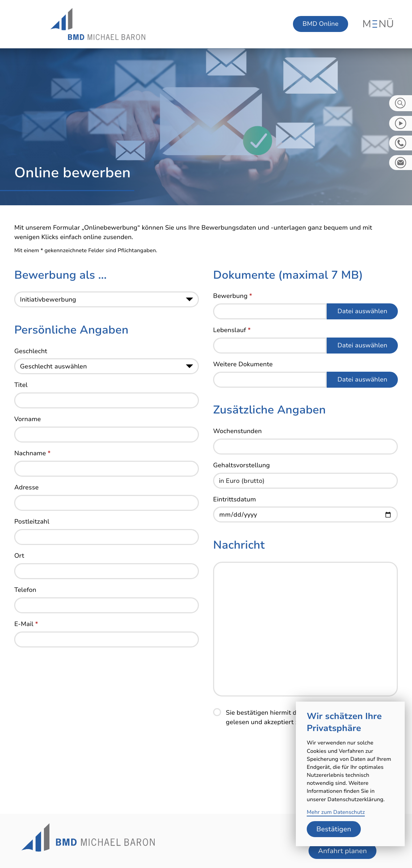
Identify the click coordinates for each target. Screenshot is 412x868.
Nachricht (239, 547)
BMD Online (320, 24)
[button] (401, 143)
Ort (19, 558)
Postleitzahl (32, 524)
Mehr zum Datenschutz (336, 812)
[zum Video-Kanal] (401, 123)
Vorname (27, 421)
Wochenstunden (237, 433)
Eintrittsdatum (234, 501)
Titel (21, 387)
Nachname (32, 455)
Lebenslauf (232, 332)
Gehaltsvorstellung (241, 467)
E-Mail (26, 626)
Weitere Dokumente (243, 366)
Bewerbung (232, 298)
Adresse (26, 489)
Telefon (25, 592)
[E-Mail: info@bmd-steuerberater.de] (401, 163)
